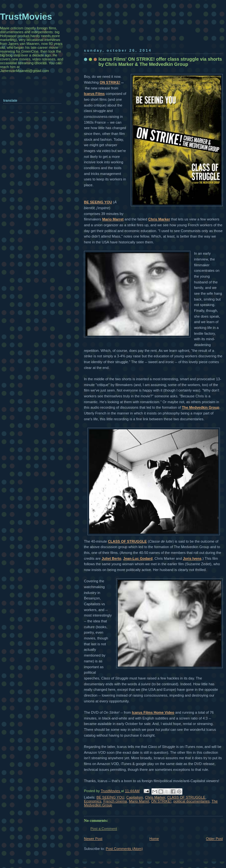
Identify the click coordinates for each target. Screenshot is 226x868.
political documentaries (191, 801)
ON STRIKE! (110, 82)
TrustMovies (111, 791)
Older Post (214, 839)
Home (154, 839)
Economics (93, 801)
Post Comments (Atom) (124, 849)
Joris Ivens (192, 558)
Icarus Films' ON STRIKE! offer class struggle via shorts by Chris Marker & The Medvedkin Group (160, 62)
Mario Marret (113, 219)
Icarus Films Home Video (153, 712)
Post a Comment (104, 829)
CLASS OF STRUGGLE (127, 541)
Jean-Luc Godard (138, 558)
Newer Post (93, 839)
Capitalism (135, 797)
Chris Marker (159, 219)
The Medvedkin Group (200, 407)
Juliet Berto (112, 558)
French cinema (115, 801)
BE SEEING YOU (98, 202)
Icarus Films (94, 94)
